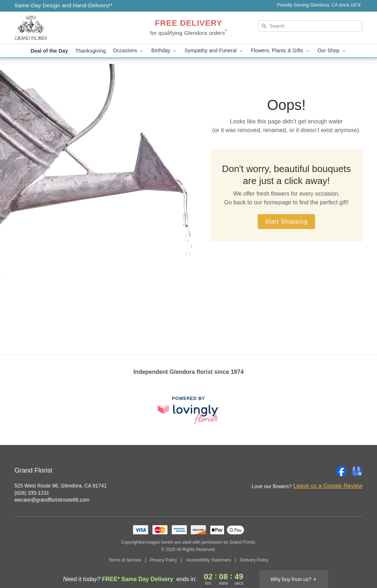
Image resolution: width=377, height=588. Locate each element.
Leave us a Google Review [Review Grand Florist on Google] (328, 486)
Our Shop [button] (332, 51)
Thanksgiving (91, 51)
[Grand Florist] (67, 28)
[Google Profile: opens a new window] (357, 471)
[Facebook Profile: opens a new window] (341, 471)
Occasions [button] (129, 51)
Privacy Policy (164, 560)
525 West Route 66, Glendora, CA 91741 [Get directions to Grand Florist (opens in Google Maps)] (61, 486)
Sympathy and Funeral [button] (214, 51)
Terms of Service (125, 560)
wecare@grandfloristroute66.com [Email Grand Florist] (52, 500)
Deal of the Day (49, 51)
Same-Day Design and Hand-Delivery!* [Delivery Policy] (64, 5)
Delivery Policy (254, 560)
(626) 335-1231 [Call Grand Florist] (32, 493)
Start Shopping (286, 222)
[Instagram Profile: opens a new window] (326, 471)
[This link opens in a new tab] (188, 410)
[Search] (310, 26)
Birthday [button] (164, 51)
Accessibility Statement (208, 560)
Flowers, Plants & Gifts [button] (281, 51)
